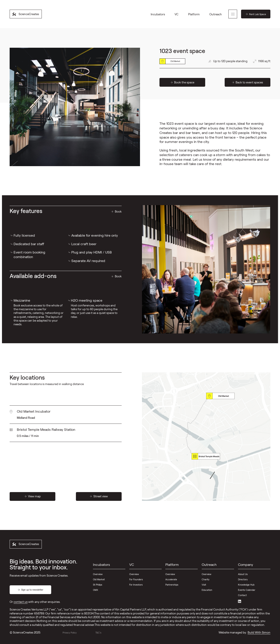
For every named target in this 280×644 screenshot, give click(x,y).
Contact (242, 595)
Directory (243, 579)
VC (176, 14)
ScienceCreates (23, 632)
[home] (26, 14)
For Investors (136, 585)
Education (207, 590)
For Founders (136, 579)
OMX (95, 590)
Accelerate (171, 579)
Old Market (99, 579)
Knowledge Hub (246, 585)
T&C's (98, 633)
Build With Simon (259, 632)
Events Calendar (247, 590)
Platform (194, 14)
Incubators (158, 14)
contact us (21, 602)
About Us (243, 574)
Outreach (216, 14)
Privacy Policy (70, 633)
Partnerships (172, 585)
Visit (204, 585)
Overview (98, 574)
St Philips (98, 585)
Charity (206, 579)
